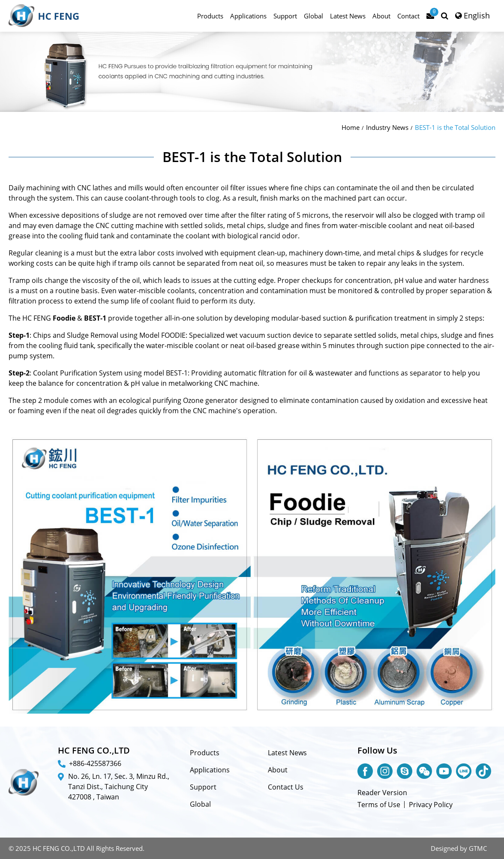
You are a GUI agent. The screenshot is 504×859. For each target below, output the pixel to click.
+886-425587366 (95, 763)
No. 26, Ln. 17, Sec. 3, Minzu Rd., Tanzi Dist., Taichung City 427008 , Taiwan (119, 787)
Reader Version (382, 793)
